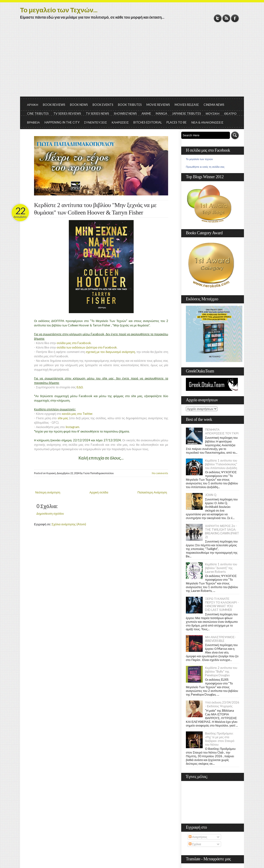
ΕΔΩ (80, 387)
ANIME (146, 114)
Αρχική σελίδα (99, 492)
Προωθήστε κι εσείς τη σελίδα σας (205, 167)
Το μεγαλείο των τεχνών (199, 159)
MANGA (162, 114)
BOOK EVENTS (103, 105)
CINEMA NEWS (214, 105)
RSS (226, 18)
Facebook (235, 18)
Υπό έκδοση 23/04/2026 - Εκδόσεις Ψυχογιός (222, 704)
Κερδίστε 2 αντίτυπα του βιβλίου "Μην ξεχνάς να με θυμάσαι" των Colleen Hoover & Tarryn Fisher (95, 209)
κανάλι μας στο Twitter (77, 414)
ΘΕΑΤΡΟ (230, 114)
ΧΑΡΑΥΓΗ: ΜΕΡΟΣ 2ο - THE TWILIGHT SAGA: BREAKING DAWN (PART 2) (222, 531)
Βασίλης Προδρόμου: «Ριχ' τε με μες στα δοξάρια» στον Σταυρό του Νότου (220, 739)
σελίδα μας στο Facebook (74, 343)
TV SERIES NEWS (97, 114)
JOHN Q (211, 495)
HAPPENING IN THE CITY (62, 122)
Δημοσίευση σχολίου (50, 513)
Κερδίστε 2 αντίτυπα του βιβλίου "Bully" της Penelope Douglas (221, 671)
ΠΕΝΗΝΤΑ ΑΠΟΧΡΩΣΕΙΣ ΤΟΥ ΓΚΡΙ (222, 431)
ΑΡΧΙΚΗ (33, 105)
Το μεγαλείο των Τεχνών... (59, 10)
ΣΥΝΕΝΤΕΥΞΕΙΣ (96, 122)
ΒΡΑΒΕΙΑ (33, 122)
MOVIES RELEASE (187, 105)
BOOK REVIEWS (54, 105)
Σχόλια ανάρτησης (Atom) (69, 524)
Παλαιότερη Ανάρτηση (152, 492)
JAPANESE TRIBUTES (186, 114)
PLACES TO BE (177, 122)
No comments (160, 473)
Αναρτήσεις (198, 837)
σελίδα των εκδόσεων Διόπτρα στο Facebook (87, 347)
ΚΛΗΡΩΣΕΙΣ (120, 122)
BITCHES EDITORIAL (148, 122)
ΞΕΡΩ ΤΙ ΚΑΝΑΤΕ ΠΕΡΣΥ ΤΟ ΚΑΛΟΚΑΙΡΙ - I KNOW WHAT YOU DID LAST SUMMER (222, 604)
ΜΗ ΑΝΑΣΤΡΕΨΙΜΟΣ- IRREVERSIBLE (220, 639)
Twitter (218, 18)
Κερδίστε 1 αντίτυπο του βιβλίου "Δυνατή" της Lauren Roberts (221, 568)
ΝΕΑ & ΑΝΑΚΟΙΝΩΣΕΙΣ (207, 122)
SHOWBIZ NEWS (125, 114)
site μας (63, 418)
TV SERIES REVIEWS (67, 114)
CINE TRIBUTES (38, 114)
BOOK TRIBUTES (130, 105)
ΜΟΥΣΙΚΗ (213, 114)
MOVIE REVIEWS (158, 105)
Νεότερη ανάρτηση (48, 492)
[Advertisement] (132, 62)
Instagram (72, 427)
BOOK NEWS (79, 105)
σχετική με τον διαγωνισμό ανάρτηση (110, 352)
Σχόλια (195, 844)
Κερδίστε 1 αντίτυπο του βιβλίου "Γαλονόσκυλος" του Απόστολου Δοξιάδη (221, 464)
